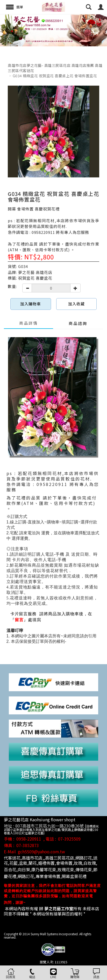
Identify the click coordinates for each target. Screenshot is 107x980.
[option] (53, 30)
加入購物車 (31, 304)
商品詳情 (28, 323)
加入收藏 (76, 304)
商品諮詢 (78, 323)
